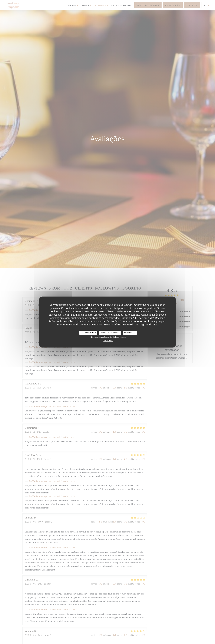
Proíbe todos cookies (110, 333)
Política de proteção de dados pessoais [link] (109, 337)
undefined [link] (108, 341)
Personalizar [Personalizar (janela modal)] (130, 333)
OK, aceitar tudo (88, 333)
